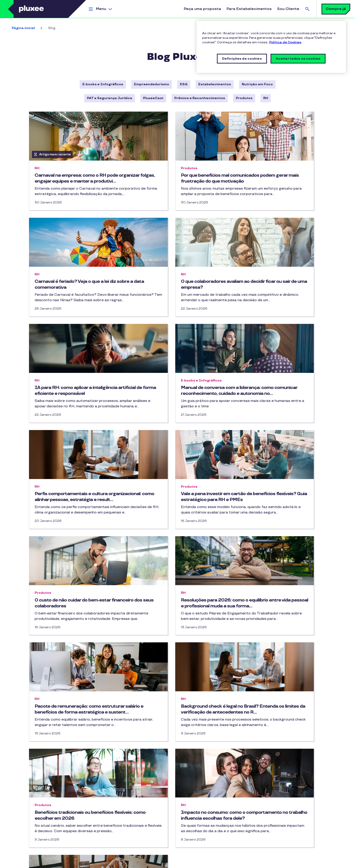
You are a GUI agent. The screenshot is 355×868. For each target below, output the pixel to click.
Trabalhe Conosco (278, 807)
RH (266, 98)
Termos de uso (74, 855)
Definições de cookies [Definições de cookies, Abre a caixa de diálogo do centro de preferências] (242, 59)
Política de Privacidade (43, 855)
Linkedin (136, 745)
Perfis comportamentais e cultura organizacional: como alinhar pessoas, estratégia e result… (75, 416)
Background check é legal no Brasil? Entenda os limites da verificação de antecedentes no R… (276, 534)
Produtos (244, 98)
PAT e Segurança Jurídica (110, 98)
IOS (206, 759)
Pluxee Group (274, 832)
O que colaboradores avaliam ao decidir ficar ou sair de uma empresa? (74, 296)
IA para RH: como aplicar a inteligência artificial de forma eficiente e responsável (177, 299)
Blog (113, 762)
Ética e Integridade (279, 766)
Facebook (127, 745)
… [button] (192, 705)
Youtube (145, 745)
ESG (184, 84)
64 (203, 705)
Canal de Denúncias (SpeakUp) (288, 799)
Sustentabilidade (277, 782)
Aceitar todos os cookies (298, 59)
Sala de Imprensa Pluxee (283, 757)
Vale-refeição (38, 759)
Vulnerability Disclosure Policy (50, 862)
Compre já (336, 9)
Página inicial (23, 28)
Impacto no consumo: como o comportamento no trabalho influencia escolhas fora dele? (168, 652)
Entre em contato (122, 791)
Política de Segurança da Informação (210, 855)
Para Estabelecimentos (249, 9)
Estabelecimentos (215, 84)
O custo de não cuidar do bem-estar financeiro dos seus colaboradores (276, 413)
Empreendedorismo (152, 84)
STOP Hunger (274, 840)
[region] (271, 47)
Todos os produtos (41, 775)
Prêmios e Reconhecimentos (200, 98)
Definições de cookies (91, 862)
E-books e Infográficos (103, 84)
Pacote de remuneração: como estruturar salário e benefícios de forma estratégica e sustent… (172, 534)
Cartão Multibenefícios (45, 742)
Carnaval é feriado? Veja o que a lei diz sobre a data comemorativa (278, 178)
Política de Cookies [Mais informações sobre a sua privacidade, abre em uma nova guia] (285, 42)
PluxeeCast (153, 98)
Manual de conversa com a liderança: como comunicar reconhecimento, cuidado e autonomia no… (277, 299)
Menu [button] (101, 9)
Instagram (109, 745)
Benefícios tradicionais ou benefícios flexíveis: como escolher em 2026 (74, 649)
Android (190, 759)
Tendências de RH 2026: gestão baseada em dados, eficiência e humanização (272, 652)
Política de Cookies (102, 855)
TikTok (118, 745)
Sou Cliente (288, 9)
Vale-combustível (40, 767)
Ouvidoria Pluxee (276, 815)
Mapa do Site (273, 823)
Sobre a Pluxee (275, 749)
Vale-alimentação (41, 750)
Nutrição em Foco (257, 84)
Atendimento (273, 791)
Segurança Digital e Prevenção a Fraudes (149, 855)
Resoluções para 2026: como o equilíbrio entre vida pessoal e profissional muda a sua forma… (68, 534)
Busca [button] (307, 9)
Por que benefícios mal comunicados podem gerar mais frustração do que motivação (175, 181)
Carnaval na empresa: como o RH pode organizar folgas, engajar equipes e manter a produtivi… (70, 181)
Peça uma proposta (203, 9)
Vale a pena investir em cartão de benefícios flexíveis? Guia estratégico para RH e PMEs (176, 416)
